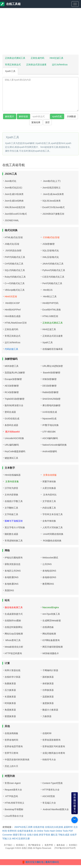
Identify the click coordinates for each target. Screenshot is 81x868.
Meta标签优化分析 (14, 647)
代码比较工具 (11, 349)
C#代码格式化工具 (14, 264)
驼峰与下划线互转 (14, 521)
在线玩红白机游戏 (54, 827)
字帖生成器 (64, 835)
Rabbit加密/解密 (50, 392)
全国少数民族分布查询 (54, 753)
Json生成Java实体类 (53, 194)
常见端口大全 (49, 803)
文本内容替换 (11, 495)
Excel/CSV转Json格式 (54, 207)
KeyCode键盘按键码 (15, 451)
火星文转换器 (49, 488)
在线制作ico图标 (13, 621)
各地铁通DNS (12, 584)
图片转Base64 (12, 432)
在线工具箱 (10, 4)
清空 (47, 122)
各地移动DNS (49, 577)
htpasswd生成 (49, 419)
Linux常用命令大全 (14, 816)
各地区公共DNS (13, 571)
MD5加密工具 (12, 366)
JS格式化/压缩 (12, 244)
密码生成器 (10, 412)
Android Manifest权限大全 (56, 809)
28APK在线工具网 (23, 827)
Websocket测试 (50, 558)
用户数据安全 (34, 845)
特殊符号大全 (49, 760)
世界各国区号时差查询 (54, 746)
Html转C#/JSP (12, 303)
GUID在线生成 (12, 419)
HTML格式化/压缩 (14, 237)
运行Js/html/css (60, 65)
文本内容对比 (50, 495)
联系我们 (20, 845)
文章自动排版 (50, 475)
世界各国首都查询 (51, 740)
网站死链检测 (49, 634)
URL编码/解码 (12, 445)
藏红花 (54, 835)
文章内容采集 (12, 481)
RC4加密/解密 (12, 392)
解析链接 (23, 116)
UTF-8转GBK (49, 432)
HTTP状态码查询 (13, 653)
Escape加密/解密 (13, 379)
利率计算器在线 (13, 670)
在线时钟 (47, 733)
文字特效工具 (11, 514)
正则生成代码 (37, 58)
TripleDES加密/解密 (15, 399)
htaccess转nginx (51, 607)
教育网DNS (48, 584)
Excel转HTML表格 (52, 310)
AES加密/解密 (12, 386)
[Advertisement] (40, 31)
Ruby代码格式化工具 (15, 277)
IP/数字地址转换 (51, 425)
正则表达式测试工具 (15, 58)
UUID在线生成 (50, 412)
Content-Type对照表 (53, 783)
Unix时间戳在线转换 (53, 534)
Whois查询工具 (13, 640)
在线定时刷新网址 (14, 627)
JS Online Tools (41, 831)
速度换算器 (48, 703)
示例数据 (71, 116)
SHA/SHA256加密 (52, 399)
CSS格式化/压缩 (51, 237)
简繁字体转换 (49, 481)
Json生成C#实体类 (14, 194)
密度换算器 (10, 716)
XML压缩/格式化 (51, 257)
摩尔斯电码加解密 (51, 405)
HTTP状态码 (11, 796)
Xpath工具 (10, 71)
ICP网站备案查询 (51, 640)
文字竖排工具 (49, 501)
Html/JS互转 (11, 296)
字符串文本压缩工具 (53, 514)
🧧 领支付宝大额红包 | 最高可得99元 (41, 862)
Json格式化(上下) (52, 181)
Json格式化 (10, 181)
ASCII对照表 (49, 796)
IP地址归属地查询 (14, 558)
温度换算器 (48, 697)
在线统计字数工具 (14, 501)
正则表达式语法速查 (36, 65)
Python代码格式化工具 (54, 270)
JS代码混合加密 (13, 251)
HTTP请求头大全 (51, 790)
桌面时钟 (68, 827)
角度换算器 (10, 710)
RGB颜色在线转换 (52, 541)
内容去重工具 (49, 508)
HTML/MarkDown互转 (16, 323)
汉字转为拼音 (11, 488)
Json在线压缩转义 (52, 188)
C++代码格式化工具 (15, 283)
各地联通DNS (12, 577)
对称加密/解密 (50, 379)
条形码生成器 (11, 425)
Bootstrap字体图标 (14, 809)
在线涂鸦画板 (11, 733)
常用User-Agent (13, 783)
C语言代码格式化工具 (53, 277)
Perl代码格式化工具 (52, 283)
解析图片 (10, 116)
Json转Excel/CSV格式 (16, 214)
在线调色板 (48, 627)
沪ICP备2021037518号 (65, 848)
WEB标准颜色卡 (51, 653)
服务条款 (61, 845)
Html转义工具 (50, 296)
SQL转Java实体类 (52, 201)
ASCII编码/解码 (50, 438)
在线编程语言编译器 (53, 349)
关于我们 (8, 845)
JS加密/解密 (49, 244)
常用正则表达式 (13, 65)
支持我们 (73, 845)
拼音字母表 (45, 835)
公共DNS (47, 564)
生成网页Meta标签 (52, 621)
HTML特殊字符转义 (14, 803)
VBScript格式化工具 (15, 290)
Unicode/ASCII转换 (14, 438)
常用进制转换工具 (14, 541)
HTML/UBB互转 (50, 316)
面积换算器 (48, 677)
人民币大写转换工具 (53, 527)
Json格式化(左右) (13, 188)
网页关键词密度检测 (53, 647)
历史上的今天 (11, 766)
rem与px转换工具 (51, 614)
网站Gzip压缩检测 (14, 634)
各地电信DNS (49, 571)
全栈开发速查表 (25, 831)
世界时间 (12, 831)
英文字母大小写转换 (15, 527)
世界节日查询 (11, 753)
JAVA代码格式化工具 (53, 264)
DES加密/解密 (50, 386)
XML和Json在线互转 (15, 207)
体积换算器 (48, 683)
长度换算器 (10, 697)
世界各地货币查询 (14, 746)
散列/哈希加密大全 (14, 405)
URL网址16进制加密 (53, 366)
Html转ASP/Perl (13, 310)
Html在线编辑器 (13, 475)
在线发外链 (39, 827)
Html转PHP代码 (50, 303)
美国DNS (9, 590)
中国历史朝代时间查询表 (17, 760)
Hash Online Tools (59, 831)
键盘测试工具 (11, 458)
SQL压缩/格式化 (51, 251)
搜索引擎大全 (20, 835)
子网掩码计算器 (50, 670)
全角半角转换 (49, 521)
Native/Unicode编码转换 (55, 445)
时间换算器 (10, 703)
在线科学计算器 (13, 677)
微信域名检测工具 (14, 607)
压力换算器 (10, 690)
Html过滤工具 (56, 58)
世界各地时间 (11, 740)
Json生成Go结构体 (14, 201)
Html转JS (47, 290)
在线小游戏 (33, 835)
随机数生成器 (11, 534)
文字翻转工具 (11, 508)
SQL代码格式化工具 (15, 270)
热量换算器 (10, 683)
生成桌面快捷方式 (14, 614)
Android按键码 (50, 451)
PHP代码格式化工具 (15, 257)
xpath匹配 (57, 116)
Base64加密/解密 (51, 373)
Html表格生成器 (13, 316)
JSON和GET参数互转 (53, 214)
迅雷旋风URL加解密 (15, 373)
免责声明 (49, 845)
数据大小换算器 (50, 710)
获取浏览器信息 (13, 564)
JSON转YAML (12, 220)
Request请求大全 (13, 790)
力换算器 (47, 716)
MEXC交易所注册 (21, 839)
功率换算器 (48, 690)
